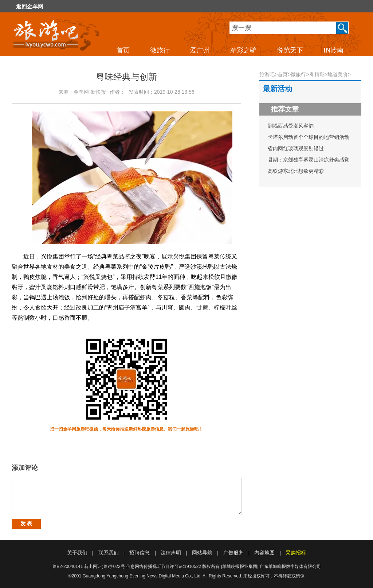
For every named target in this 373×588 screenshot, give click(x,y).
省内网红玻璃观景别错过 (296, 148)
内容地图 (264, 553)
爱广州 (200, 50)
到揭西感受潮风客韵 (291, 126)
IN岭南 (333, 50)
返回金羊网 (30, 7)
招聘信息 (140, 553)
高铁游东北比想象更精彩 (296, 171)
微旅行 (160, 50)
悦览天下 (290, 50)
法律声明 (171, 553)
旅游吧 (267, 74)
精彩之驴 (243, 50)
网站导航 (202, 553)
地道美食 (338, 74)
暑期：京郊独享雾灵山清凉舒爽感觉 (309, 160)
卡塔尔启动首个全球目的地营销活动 (309, 137)
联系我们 (109, 553)
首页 (123, 50)
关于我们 (77, 553)
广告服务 (233, 553)
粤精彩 (317, 74)
